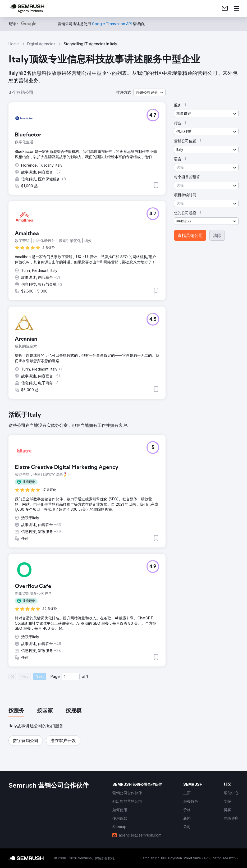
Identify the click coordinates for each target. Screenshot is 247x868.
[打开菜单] (236, 8)
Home (14, 44)
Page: (56, 676)
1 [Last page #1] (87, 676)
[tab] (16, 711)
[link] (225, 8)
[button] (149, 92)
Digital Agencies (41, 44)
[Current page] (71, 677)
